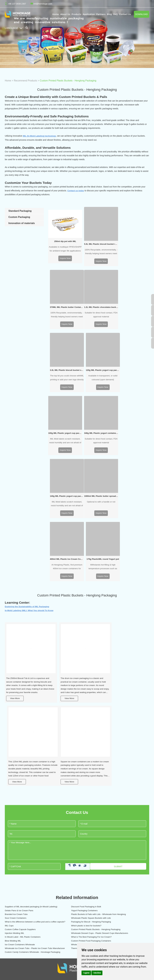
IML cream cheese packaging (42, 895)
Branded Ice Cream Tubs (65, 786)
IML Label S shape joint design (108, 889)
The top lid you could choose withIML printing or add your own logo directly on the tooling (99, 313)
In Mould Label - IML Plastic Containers (71, 813)
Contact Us (125, 14)
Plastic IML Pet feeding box (106, 874)
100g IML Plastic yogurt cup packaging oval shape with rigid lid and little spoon (64, 367)
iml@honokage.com (43, 4)
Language (14, 28)
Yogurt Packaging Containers (18, 786)
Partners (101, 14)
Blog (109, 14)
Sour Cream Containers (16, 794)
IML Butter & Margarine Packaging (45, 884)
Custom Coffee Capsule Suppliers (21, 805)
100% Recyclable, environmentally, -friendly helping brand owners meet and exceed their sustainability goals (99, 251)
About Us (65, 14)
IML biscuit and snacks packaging (44, 910)
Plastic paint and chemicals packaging (78, 900)
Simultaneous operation (105, 905)
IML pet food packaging (72, 879)
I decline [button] (97, 973)
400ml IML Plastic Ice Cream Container (99, 429)
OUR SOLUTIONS (107, 865)
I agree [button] (86, 973)
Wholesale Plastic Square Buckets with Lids (73, 794)
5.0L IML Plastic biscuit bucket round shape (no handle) (99, 242)
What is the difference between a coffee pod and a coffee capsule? (124, 794)
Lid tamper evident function (106, 884)
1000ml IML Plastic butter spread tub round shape (64, 429)
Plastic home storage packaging (75, 895)
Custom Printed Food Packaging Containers (73, 819)
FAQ (115, 14)
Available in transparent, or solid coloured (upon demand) (133, 313)
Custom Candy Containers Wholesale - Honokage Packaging (23, 833)
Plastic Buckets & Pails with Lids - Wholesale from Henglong (122, 786)
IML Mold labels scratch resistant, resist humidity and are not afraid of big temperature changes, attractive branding (64, 375)
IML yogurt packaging (39, 889)
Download (142, 14)
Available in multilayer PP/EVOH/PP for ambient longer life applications (64, 248)
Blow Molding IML (13, 819)
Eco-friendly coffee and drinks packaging (80, 884)
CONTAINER (38, 865)
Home (56, 14)
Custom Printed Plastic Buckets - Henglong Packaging (69, 81)
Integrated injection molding (106, 879)
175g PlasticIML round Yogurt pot (133, 429)
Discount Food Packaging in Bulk (68, 778)
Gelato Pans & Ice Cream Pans (116, 778)
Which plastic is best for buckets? (117, 800)
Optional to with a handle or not (64, 435)
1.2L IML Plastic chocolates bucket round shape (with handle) (64, 305)
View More (15, 564)
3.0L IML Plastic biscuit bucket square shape (99, 305)
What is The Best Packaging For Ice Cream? (122, 813)
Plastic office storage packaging (75, 889)
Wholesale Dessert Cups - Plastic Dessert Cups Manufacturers (27, 813)
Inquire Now (64, 257)
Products (76, 14)
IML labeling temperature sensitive (110, 910)
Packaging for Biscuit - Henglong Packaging (25, 800)
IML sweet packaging (38, 905)
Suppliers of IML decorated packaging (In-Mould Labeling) (27, 778)
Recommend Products (26, 81)
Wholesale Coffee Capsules (18, 825)
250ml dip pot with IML (64, 240)
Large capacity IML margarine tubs (110, 900)
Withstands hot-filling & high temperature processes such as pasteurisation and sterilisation (133, 437)
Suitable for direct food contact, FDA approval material (64, 313)
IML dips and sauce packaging (43, 900)
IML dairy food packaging (40, 874)
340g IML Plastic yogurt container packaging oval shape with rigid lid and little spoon (99, 367)
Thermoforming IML (110, 825)
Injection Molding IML (111, 805)
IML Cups (57, 800)
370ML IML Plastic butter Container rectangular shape (133, 242)
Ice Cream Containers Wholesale (116, 819)
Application (89, 14)
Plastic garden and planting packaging (78, 905)
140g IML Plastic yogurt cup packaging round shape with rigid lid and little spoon (133, 367)
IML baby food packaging (72, 874)
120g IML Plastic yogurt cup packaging (133, 305)
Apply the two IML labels (105, 895)
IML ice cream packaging (40, 879)
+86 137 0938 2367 (138, 892)
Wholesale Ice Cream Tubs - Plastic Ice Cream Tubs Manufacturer (75, 825)
